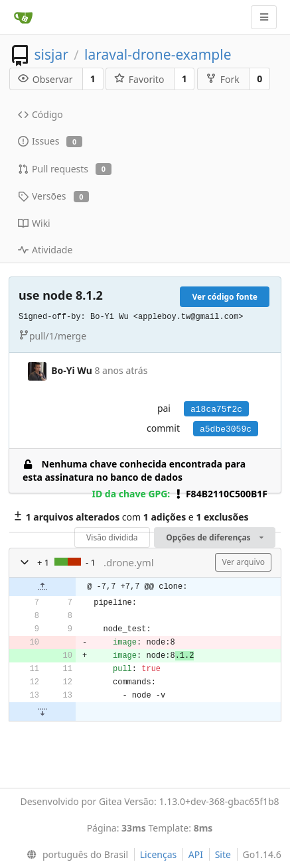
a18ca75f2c (216, 409)
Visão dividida (112, 537)
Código (40, 114)
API (196, 854)
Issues (50, 141)
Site (223, 854)
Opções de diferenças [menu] (215, 537)
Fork (223, 79)
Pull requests (65, 169)
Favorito (139, 79)
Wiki (34, 223)
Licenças (159, 854)
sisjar (51, 54)
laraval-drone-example (158, 54)
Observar (45, 79)
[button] (25, 562)
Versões (53, 196)
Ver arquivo (243, 562)
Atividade (45, 250)
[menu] (75, 855)
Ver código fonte (225, 297)
